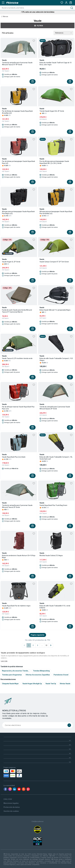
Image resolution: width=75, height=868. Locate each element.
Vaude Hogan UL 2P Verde (11, 262)
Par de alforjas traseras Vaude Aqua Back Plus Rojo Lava (18, 408)
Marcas (5, 16)
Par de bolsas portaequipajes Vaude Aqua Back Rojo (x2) (19, 162)
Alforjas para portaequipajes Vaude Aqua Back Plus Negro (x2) (18, 212)
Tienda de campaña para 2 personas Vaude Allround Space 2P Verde (55, 408)
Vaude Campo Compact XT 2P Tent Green (54, 262)
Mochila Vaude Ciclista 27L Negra (51, 556)
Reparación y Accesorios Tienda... (16, 671)
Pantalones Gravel (61, 675)
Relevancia (63, 33)
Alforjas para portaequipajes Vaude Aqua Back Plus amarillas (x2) (56, 212)
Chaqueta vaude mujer (10, 684)
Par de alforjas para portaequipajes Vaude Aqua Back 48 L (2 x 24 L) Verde (54, 162)
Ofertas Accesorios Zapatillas (38, 675)
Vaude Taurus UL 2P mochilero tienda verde (17, 358)
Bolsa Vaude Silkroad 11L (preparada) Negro (55, 310)
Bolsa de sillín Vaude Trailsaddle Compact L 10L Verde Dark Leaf (56, 458)
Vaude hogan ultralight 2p (32, 684)
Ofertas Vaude (65, 684)
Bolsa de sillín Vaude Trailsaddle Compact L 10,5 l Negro (56, 359)
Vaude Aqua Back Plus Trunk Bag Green (53, 505)
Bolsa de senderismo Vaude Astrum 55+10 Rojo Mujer (19, 557)
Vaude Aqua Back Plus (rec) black (14, 457)
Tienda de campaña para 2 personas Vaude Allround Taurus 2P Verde (17, 506)
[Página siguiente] (51, 645)
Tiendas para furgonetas (12, 675)
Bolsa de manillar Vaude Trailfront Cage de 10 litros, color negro (56, 64)
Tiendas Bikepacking (41, 671)
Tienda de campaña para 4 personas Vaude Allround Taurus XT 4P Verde (17, 64)
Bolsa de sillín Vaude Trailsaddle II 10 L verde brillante (55, 607)
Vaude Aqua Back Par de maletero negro (16, 606)
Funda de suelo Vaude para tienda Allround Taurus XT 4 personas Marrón (17, 311)
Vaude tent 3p (51, 684)
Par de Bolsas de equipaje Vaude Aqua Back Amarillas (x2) (17, 112)
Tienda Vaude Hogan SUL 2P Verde (52, 111)
